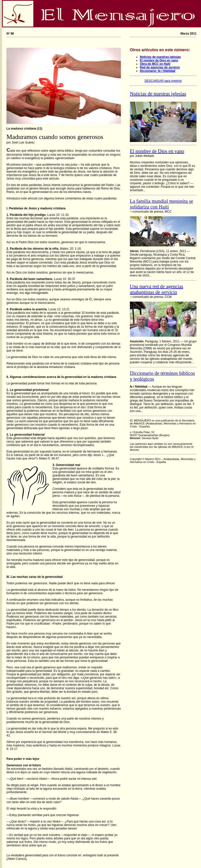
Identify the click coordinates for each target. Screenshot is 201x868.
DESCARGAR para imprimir (163, 81)
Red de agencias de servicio (160, 67)
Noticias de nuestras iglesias (160, 57)
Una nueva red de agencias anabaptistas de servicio (156, 289)
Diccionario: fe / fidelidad (158, 71)
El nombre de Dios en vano (159, 60)
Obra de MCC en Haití (155, 64)
